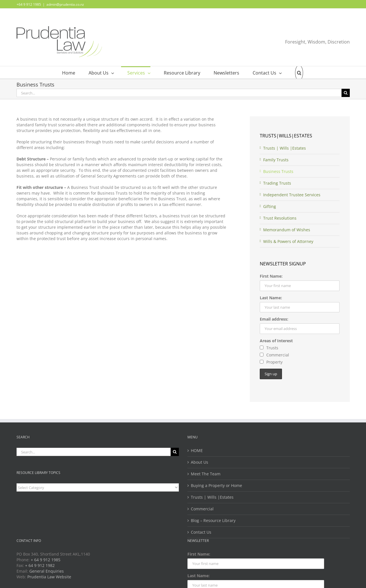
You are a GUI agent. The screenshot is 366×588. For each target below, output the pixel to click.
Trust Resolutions (280, 218)
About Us (200, 462)
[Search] (346, 93)
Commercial (202, 509)
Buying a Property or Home (216, 485)
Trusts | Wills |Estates (285, 148)
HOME (197, 450)
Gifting (270, 206)
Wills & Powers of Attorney (288, 241)
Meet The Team (206, 474)
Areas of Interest (276, 341)
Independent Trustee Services (292, 195)
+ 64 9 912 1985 (46, 560)
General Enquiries (47, 571)
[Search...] (179, 93)
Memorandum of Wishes (287, 230)
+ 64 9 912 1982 (40, 565)
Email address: (274, 319)
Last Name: (271, 298)
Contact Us (201, 532)
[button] (296, 72)
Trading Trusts (277, 183)
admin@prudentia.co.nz (65, 4)
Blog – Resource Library (213, 520)
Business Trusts (278, 171)
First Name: (271, 276)
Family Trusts (276, 160)
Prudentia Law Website (49, 577)
